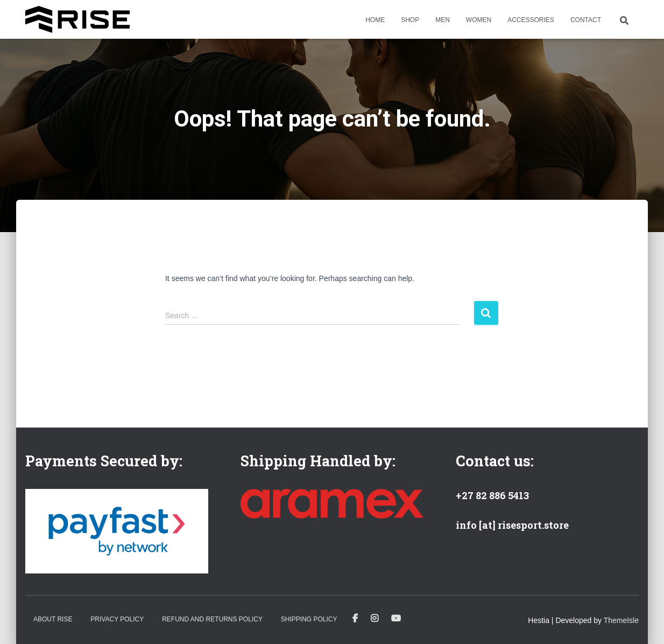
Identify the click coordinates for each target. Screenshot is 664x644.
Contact (586, 20)
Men (443, 20)
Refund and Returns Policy (212, 619)
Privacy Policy (117, 619)
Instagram (375, 619)
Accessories (531, 20)
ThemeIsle (621, 620)
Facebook (355, 619)
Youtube (396, 619)
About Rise (53, 619)
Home (375, 20)
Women (479, 20)
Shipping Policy (309, 619)
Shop (410, 20)
